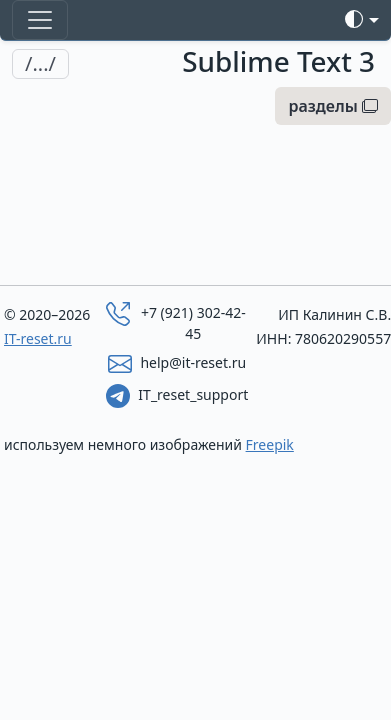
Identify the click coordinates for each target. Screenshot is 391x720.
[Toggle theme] (362, 19)
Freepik (270, 444)
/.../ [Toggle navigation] (40, 63)
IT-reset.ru (38, 338)
